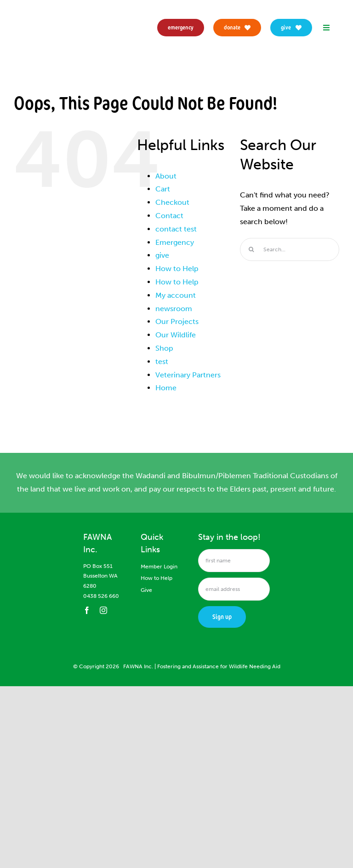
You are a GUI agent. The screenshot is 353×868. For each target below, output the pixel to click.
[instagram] (103, 610)
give (162, 255)
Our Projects (177, 321)
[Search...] (290, 249)
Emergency (175, 242)
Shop (164, 348)
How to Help (177, 269)
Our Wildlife (176, 335)
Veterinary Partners (188, 375)
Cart (163, 189)
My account (176, 295)
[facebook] (87, 610)
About (166, 176)
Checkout (172, 202)
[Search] (251, 249)
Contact (169, 216)
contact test (176, 229)
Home (166, 388)
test (162, 362)
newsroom (174, 309)
